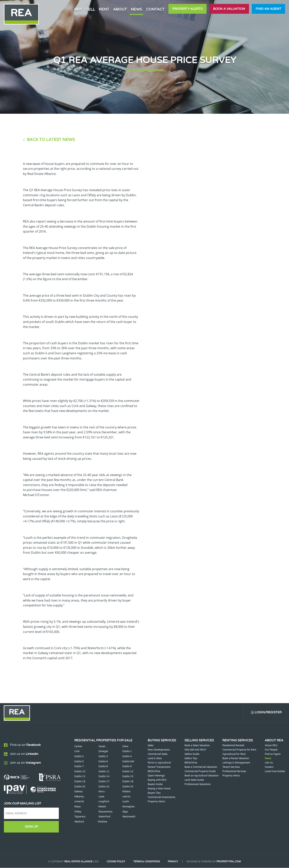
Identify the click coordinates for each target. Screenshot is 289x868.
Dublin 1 (127, 752)
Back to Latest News (51, 140)
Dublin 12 (128, 772)
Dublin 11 (104, 772)
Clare (125, 747)
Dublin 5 (79, 762)
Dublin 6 (103, 762)
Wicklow (103, 822)
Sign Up (31, 827)
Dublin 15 (128, 777)
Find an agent (268, 9)
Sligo (125, 812)
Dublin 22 (104, 787)
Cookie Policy (116, 862)
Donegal (103, 752)
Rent (104, 9)
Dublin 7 (79, 767)
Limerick (79, 802)
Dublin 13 (80, 777)
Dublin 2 (79, 757)
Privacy (174, 862)
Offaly (78, 812)
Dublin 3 (103, 757)
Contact (155, 9)
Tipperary (80, 817)
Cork (77, 752)
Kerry (101, 792)
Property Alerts (187, 9)
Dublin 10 (80, 772)
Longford (104, 802)
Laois (101, 797)
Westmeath (129, 817)
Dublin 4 (127, 757)
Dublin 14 (104, 777)
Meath (102, 807)
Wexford (79, 822)
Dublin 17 (104, 782)
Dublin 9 (127, 767)
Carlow (78, 747)
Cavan (102, 747)
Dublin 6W (128, 762)
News (136, 9)
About (120, 9)
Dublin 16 (80, 782)
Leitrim (126, 797)
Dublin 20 (80, 787)
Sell (90, 9)
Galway (78, 792)
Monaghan (128, 807)
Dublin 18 (128, 782)
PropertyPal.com (230, 862)
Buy (78, 9)
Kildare (126, 792)
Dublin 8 (103, 767)
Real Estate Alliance (78, 862)
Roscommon (105, 812)
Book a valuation (229, 9)
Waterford (104, 817)
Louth (126, 802)
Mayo (77, 807)
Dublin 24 (128, 787)
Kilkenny (79, 797)
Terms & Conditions (147, 862)
